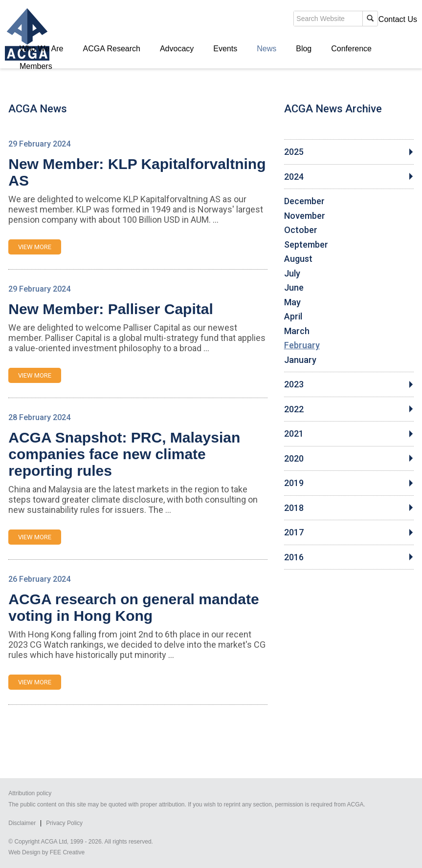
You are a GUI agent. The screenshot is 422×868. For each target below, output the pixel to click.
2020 (294, 459)
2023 (294, 384)
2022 (294, 409)
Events (225, 49)
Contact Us (398, 19)
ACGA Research (112, 49)
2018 (294, 508)
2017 (294, 532)
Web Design (24, 852)
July (292, 274)
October (301, 230)
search (248, 21)
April (293, 317)
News (267, 49)
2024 (294, 177)
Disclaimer (22, 823)
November (305, 216)
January (300, 360)
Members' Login (341, 19)
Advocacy (177, 49)
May (292, 302)
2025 (294, 152)
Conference (351, 49)
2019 (294, 483)
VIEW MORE (35, 247)
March (297, 331)
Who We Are (42, 49)
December (304, 201)
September (306, 245)
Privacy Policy (64, 823)
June (294, 288)
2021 (294, 434)
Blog (304, 49)
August (298, 259)
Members (36, 66)
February (302, 345)
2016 (294, 557)
